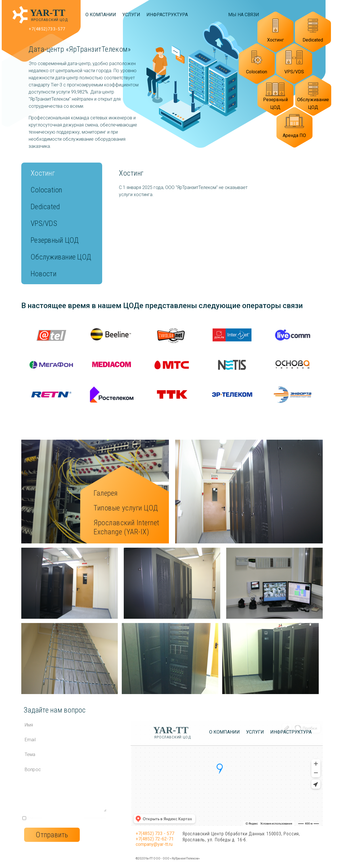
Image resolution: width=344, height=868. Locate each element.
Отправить (52, 835)
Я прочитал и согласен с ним (67, 818)
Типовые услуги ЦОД (126, 508)
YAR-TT (48, 13)
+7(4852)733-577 (47, 29)
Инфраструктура (167, 15)
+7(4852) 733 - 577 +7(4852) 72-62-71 (155, 836)
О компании (101, 15)
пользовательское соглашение (63, 818)
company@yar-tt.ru (154, 844)
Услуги (131, 15)
